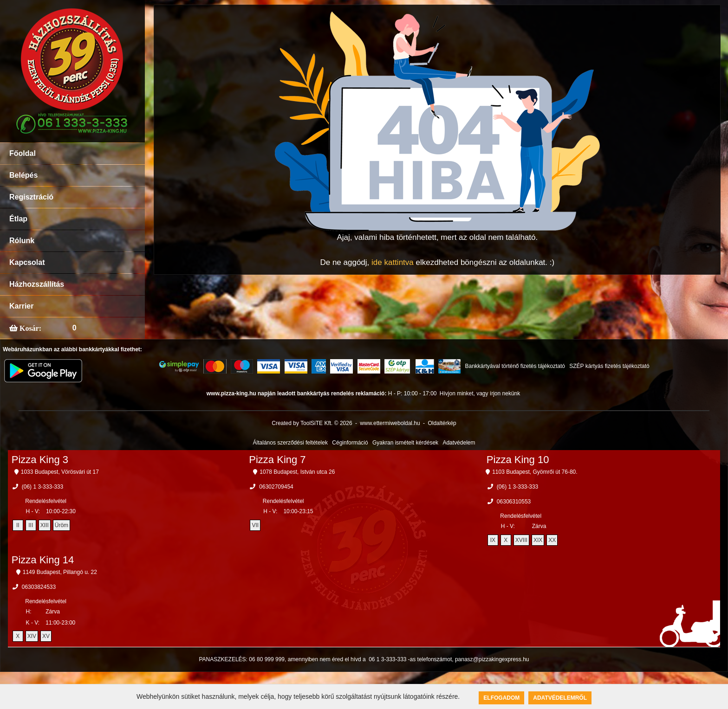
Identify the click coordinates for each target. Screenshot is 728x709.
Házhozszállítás (37, 284)
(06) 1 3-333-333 (42, 487)
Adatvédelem (459, 443)
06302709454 (276, 487)
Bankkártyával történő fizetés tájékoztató (515, 366)
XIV (32, 636)
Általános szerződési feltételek (290, 443)
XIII (45, 525)
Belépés (23, 175)
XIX (538, 540)
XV (46, 636)
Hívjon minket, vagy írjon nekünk (480, 393)
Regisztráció (31, 197)
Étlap (18, 219)
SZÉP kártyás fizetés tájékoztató (609, 366)
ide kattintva (393, 262)
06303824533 (39, 587)
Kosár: (29, 328)
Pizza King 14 (43, 560)
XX (552, 540)
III (31, 525)
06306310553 (514, 502)
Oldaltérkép (442, 423)
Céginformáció (350, 443)
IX (493, 540)
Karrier (21, 306)
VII (255, 525)
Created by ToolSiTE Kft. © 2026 (312, 423)
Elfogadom (501, 698)
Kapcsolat (27, 262)
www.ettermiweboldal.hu (390, 423)
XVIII (521, 540)
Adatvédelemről (560, 698)
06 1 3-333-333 (387, 659)
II (18, 525)
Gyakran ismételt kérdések (405, 443)
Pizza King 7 (277, 460)
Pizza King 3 (40, 460)
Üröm (62, 525)
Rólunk (22, 241)
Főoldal (23, 153)
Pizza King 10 (518, 460)
